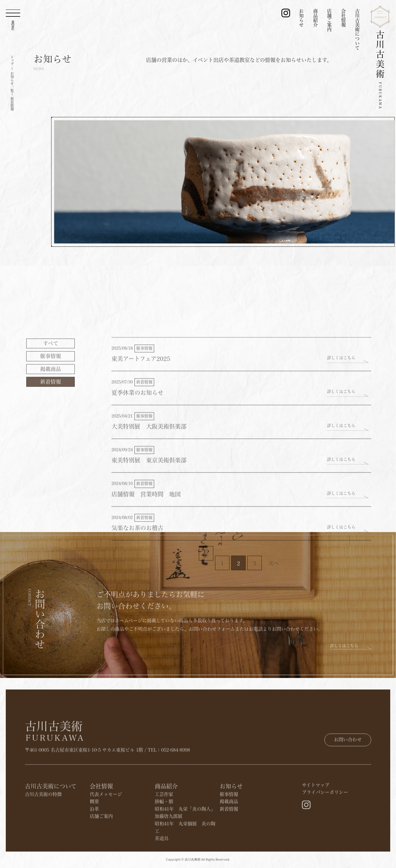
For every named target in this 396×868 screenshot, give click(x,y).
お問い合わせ (348, 757)
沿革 (94, 839)
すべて (51, 429)
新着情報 (51, 467)
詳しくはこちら (341, 444)
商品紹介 (315, 18)
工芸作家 (164, 824)
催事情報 (51, 442)
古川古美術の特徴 (43, 824)
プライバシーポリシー (325, 822)
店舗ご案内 (329, 20)
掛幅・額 (164, 831)
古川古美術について (357, 29)
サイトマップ (316, 815)
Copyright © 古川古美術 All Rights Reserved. (198, 863)
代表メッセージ (106, 824)
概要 (94, 831)
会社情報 (343, 18)
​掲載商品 (51, 455)
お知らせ (301, 18)
